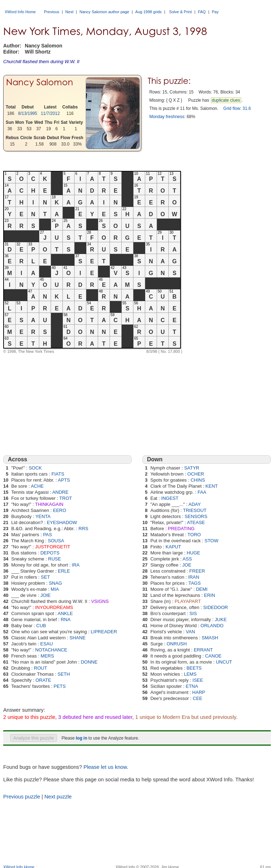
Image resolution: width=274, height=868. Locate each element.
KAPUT (173, 547)
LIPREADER (104, 632)
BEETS (194, 668)
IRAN (194, 577)
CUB (41, 626)
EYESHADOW (62, 522)
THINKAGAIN (49, 504)
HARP (199, 692)
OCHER (196, 474)
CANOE (213, 656)
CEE (197, 698)
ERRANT (203, 650)
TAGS (194, 583)
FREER (197, 571)
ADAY (194, 504)
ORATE (43, 680)
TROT (65, 498)
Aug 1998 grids (148, 12)
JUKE (221, 620)
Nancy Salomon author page (104, 12)
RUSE (55, 559)
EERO (60, 510)
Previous (52, 12)
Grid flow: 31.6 (237, 108)
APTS (64, 480)
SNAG (55, 583)
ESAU (47, 644)
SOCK (35, 468)
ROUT (40, 668)
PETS (60, 686)
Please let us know (105, 767)
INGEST (170, 498)
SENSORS (196, 516)
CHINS (198, 480)
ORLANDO (212, 626)
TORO (194, 535)
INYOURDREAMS (54, 607)
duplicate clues (226, 100)
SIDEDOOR (216, 607)
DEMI (202, 589)
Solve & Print (181, 12)
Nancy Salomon (40, 82)
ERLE (64, 571)
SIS (193, 613)
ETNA (192, 686)
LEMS (190, 674)
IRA (76, 565)
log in (81, 738)
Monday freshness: (167, 117)
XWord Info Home (20, 12)
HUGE (193, 553)
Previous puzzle (22, 797)
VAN (191, 632)
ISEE (198, 680)
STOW (211, 541)
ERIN (210, 595)
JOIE (45, 595)
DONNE (89, 662)
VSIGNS (100, 601)
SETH (64, 674)
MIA (55, 589)
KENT (212, 486)
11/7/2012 (50, 113)
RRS (83, 529)
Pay (215, 12)
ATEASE (196, 522)
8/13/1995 (28, 113)
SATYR (192, 468)
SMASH (210, 638)
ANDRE (60, 492)
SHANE (78, 638)
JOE (187, 565)
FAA (202, 492)
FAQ (202, 12)
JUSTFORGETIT (53, 547)
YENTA (43, 516)
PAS (48, 535)
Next (69, 12)
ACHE (37, 486)
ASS (187, 559)
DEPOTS (50, 553)
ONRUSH (177, 644)
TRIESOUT (195, 510)
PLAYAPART (187, 601)
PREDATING (181, 529)
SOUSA (56, 541)
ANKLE (65, 613)
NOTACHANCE (51, 650)
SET (45, 577)
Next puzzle (58, 797)
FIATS (58, 474)
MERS (47, 656)
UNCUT (224, 662)
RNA (65, 620)
